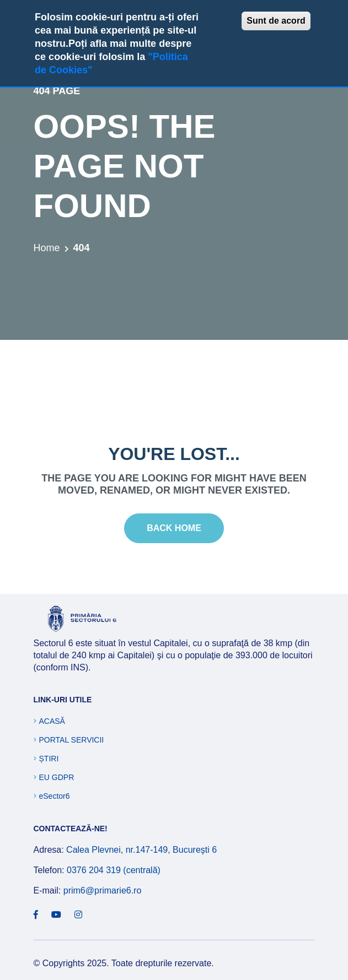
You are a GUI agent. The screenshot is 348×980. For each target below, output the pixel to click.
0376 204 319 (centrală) (114, 870)
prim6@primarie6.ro (103, 890)
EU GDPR (57, 777)
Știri (49, 759)
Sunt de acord (276, 21)
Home (47, 248)
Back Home (174, 528)
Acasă (52, 721)
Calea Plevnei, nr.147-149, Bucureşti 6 (141, 850)
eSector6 (55, 796)
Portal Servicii (72, 740)
